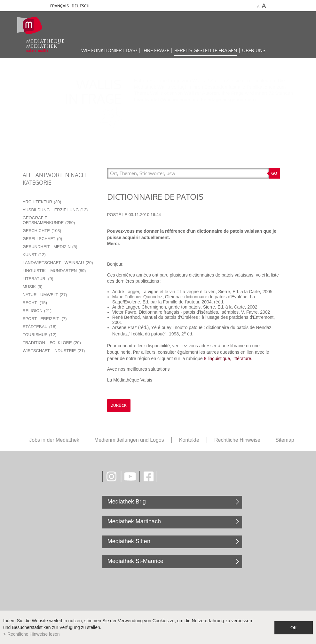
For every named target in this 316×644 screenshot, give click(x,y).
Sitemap (285, 440)
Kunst (34, 255)
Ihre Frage (156, 50)
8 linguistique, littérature (227, 358)
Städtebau (40, 327)
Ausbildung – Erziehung (55, 210)
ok (294, 627)
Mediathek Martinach (134, 521)
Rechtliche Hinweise (237, 440)
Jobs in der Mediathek (54, 440)
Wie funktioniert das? (109, 50)
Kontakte (189, 440)
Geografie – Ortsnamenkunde (49, 220)
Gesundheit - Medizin (50, 247)
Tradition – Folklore (52, 343)
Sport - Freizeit (45, 319)
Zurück (119, 406)
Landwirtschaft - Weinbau (58, 263)
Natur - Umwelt (45, 295)
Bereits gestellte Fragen (206, 50)
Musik (33, 287)
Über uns (254, 50)
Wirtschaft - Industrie (54, 351)
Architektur (42, 202)
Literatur (38, 279)
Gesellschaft (43, 239)
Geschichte (42, 231)
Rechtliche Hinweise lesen (33, 634)
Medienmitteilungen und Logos (129, 440)
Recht (35, 303)
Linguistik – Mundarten (54, 271)
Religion (37, 311)
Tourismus (40, 335)
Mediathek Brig (127, 502)
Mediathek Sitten (129, 541)
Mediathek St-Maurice (135, 561)
